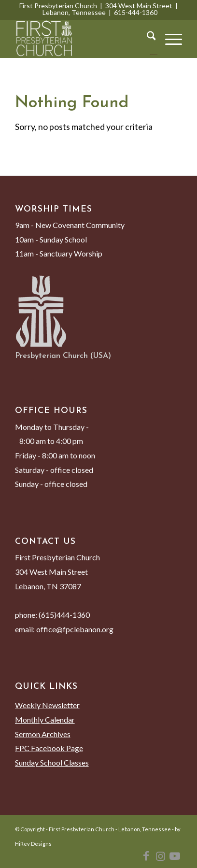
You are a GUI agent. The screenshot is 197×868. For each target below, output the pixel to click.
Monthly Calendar (45, 719)
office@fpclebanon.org (75, 629)
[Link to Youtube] (175, 856)
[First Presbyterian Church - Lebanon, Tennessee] (82, 39)
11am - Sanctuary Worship (59, 253)
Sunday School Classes (52, 762)
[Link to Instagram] (160, 856)
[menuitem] (147, 39)
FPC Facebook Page (49, 748)
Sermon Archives (43, 734)
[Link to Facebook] (146, 856)
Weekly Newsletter (47, 705)
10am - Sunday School (51, 239)
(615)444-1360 (64, 615)
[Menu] (169, 39)
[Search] (147, 39)
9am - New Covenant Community (70, 225)
